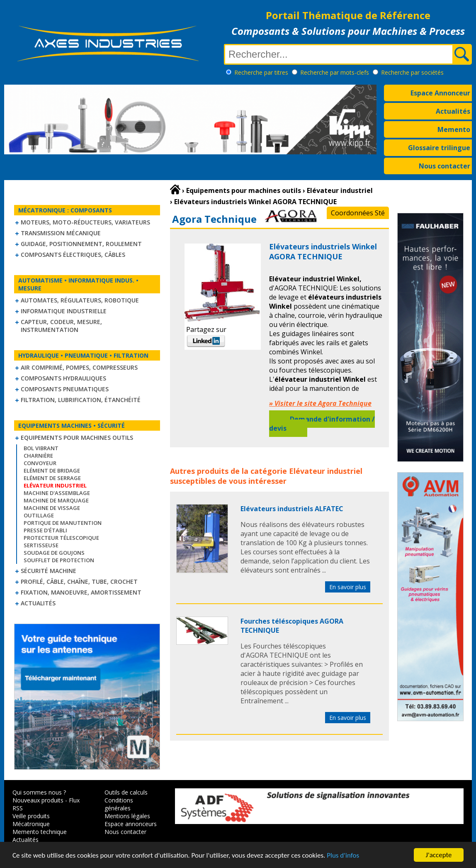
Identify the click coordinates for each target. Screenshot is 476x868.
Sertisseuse (41, 545)
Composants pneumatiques (65, 389)
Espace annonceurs (131, 824)
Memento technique (40, 832)
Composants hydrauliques (63, 378)
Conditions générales (119, 804)
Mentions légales (127, 816)
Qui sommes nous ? (39, 792)
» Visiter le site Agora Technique (320, 403)
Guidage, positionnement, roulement (81, 244)
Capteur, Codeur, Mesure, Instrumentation (61, 326)
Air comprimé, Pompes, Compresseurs (79, 367)
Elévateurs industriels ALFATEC (292, 509)
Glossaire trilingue (439, 148)
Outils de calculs (126, 792)
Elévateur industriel (326, 471)
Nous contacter (444, 166)
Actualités (453, 111)
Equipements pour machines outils (77, 438)
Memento (454, 129)
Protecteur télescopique (61, 538)
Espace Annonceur (440, 93)
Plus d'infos (343, 857)
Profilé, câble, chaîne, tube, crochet (79, 582)
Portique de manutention (63, 523)
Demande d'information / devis (322, 424)
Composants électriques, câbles (73, 255)
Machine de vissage (52, 508)
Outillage (39, 515)
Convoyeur (40, 463)
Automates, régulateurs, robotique (80, 300)
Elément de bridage (52, 471)
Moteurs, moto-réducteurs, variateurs (85, 222)
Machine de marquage (56, 500)
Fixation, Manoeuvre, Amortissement (81, 592)
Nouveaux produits (38, 800)
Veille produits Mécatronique (31, 820)
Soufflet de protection (59, 560)
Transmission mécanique (61, 233)
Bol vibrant (41, 448)
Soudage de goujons (54, 553)
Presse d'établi (45, 530)
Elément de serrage (52, 478)
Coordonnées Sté (358, 213)
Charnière (38, 456)
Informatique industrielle (64, 311)
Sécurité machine (49, 571)
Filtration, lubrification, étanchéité (81, 400)
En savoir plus (348, 587)
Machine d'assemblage (57, 493)
